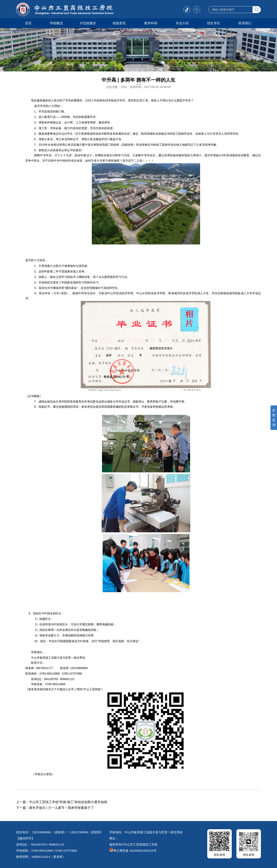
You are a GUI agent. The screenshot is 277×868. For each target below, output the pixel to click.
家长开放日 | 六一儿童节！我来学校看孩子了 (61, 808)
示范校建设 (88, 23)
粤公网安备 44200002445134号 (133, 851)
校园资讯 (119, 23)
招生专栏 (214, 23)
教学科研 (151, 23)
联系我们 (245, 23)
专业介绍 (182, 23)
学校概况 (56, 23)
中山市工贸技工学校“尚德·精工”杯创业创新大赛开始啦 (68, 802)
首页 (28, 23)
